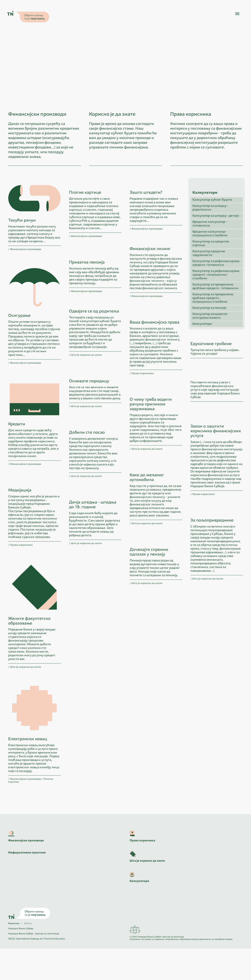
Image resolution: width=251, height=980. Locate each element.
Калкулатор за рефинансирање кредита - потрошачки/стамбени (216, 322)
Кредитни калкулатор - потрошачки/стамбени (210, 281)
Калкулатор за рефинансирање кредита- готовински (216, 310)
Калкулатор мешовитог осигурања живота (210, 363)
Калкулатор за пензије (209, 355)
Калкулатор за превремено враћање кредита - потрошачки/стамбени (213, 345)
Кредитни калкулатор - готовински (210, 271)
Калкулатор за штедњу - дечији (216, 263)
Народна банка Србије (21, 960)
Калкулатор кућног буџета (212, 247)
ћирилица (14, 955)
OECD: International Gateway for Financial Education (37, 970)
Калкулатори (202, 371)
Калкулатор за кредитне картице (211, 290)
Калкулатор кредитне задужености (209, 300)
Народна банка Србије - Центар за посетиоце (34, 965)
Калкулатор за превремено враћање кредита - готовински (215, 333)
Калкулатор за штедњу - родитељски (210, 255)
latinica (28, 955)
